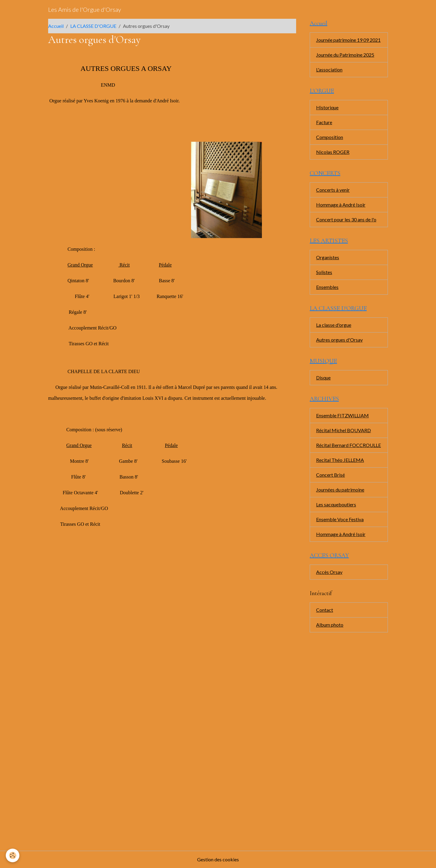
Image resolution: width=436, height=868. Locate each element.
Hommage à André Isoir (341, 205)
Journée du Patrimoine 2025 (345, 55)
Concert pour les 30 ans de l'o (346, 219)
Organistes (328, 257)
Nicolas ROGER (333, 152)
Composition (330, 137)
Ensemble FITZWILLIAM (342, 415)
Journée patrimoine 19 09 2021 (348, 40)
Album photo (330, 625)
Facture (324, 122)
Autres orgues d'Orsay (339, 340)
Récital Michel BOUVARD (344, 430)
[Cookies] (13, 855)
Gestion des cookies (218, 859)
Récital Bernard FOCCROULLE (348, 445)
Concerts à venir (333, 190)
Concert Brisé (330, 475)
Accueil (56, 26)
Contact (325, 610)
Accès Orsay (329, 572)
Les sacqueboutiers (336, 504)
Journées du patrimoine (340, 490)
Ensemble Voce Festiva (340, 519)
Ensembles (327, 287)
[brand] (85, 9)
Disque (323, 378)
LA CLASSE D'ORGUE (93, 26)
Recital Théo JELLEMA (340, 460)
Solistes (324, 272)
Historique (327, 107)
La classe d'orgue (334, 325)
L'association (329, 70)
